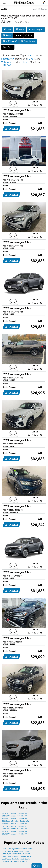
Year (18, 35)
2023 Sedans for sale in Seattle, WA (15, 821)
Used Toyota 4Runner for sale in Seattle (17, 856)
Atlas (7, 35)
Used (8, 30)
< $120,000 (10, 41)
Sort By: (8, 47)
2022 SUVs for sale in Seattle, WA (15, 824)
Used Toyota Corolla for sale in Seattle (16, 859)
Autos (4, 9)
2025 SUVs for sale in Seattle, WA (15, 813)
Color (29, 35)
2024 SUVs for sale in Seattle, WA (15, 816)
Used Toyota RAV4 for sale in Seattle (16, 851)
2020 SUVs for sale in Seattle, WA (15, 829)
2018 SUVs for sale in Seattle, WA (15, 834)
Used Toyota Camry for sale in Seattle (16, 854)
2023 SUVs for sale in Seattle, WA (15, 818)
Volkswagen (36, 30)
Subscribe (43, 9)
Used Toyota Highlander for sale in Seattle (17, 849)
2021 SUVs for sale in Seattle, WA (15, 826)
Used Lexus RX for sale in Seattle (14, 861)
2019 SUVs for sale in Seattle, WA (15, 831)
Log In (35, 9)
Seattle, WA (28, 41)
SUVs (20, 30)
